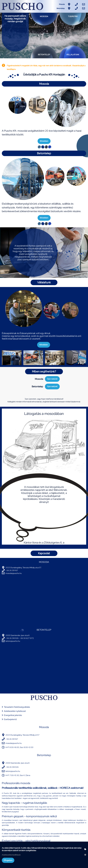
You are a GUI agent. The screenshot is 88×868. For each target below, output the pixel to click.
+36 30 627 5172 (27, 638)
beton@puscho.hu (13, 641)
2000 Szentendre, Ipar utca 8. (18, 635)
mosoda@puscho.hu (14, 573)
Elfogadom (8, 860)
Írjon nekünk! (52, 379)
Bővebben (44, 141)
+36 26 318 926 (12, 638)
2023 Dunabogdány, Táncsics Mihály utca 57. (23, 568)
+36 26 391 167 (12, 570)
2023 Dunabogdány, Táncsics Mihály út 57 (22, 735)
